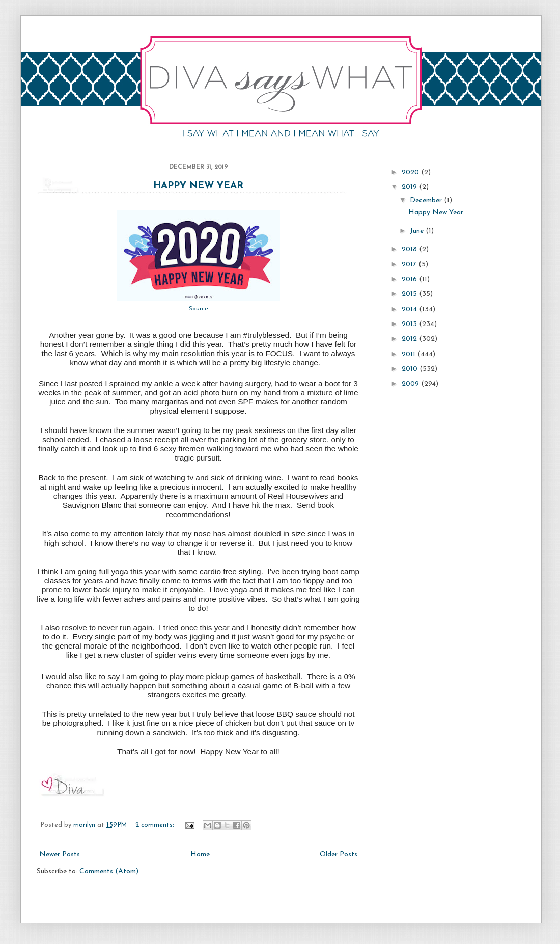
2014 (410, 309)
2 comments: (156, 825)
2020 (411, 172)
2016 (410, 279)
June (418, 231)
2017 (410, 265)
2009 (411, 384)
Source (199, 309)
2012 (410, 339)
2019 (410, 187)
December (427, 200)
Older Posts (339, 855)
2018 (410, 249)
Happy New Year (198, 186)
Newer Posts (60, 855)
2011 (410, 354)
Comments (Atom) (109, 871)
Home (200, 855)
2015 (410, 294)
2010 (411, 369)
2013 (410, 324)
